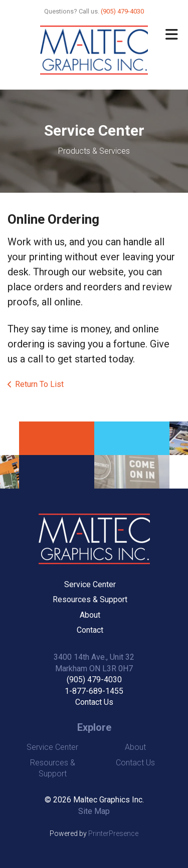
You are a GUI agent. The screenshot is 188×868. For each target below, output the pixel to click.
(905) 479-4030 (94, 680)
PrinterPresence (113, 833)
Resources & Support (90, 599)
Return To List (39, 384)
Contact (90, 630)
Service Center (90, 584)
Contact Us (94, 702)
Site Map (94, 811)
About (90, 615)
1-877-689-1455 (94, 691)
